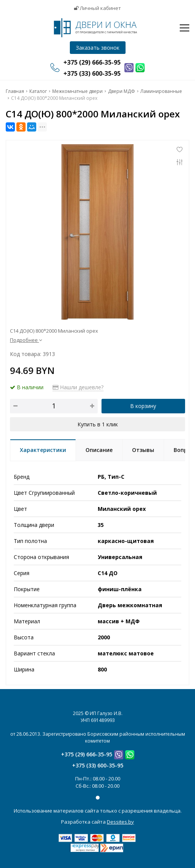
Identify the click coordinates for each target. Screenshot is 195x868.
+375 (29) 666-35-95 (87, 754)
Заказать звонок (98, 48)
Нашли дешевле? (78, 387)
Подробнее (26, 340)
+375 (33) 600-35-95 (98, 765)
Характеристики (43, 450)
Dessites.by (120, 822)
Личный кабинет (97, 8)
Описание (99, 450)
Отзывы (143, 450)
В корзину (143, 406)
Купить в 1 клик (98, 424)
